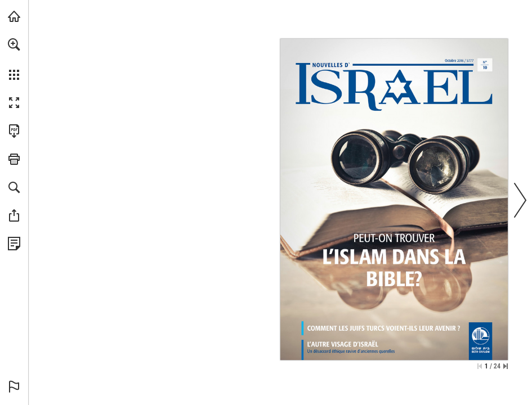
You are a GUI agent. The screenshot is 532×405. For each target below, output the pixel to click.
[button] (14, 44)
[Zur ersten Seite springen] (480, 366)
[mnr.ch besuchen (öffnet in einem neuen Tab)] (14, 16)
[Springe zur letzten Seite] (506, 366)
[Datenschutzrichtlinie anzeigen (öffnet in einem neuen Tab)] (14, 244)
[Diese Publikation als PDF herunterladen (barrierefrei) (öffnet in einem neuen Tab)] (14, 131)
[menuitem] (14, 59)
